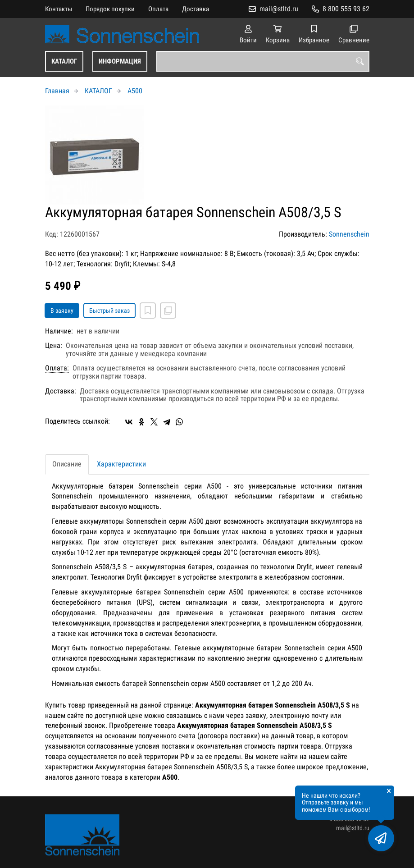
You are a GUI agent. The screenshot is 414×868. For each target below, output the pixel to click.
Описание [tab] (67, 464)
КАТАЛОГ (64, 61)
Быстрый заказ (109, 311)
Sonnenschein (349, 234)
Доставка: (61, 391)
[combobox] (263, 61)
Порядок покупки (110, 9)
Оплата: (57, 368)
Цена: (54, 346)
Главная (57, 91)
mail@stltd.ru (279, 9)
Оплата (158, 9)
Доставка (196, 9)
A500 (135, 91)
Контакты (59, 9)
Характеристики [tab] (121, 464)
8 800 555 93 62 (346, 9)
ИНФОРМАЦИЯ (120, 61)
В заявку (62, 311)
